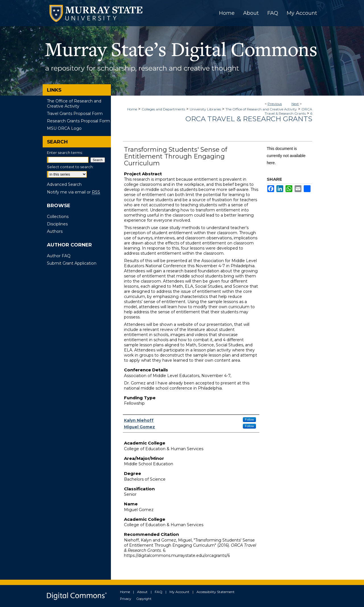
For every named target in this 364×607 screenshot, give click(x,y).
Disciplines (57, 224)
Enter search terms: (65, 153)
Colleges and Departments (163, 109)
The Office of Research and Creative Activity (261, 109)
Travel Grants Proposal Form (75, 114)
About (142, 592)
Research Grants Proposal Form (78, 121)
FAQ (159, 592)
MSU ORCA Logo (64, 128)
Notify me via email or (74, 192)
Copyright (144, 599)
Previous (275, 104)
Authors (55, 231)
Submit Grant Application (72, 263)
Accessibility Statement (216, 592)
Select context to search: (70, 167)
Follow (249, 419)
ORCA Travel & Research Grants (288, 111)
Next (295, 104)
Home (132, 109)
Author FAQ (59, 256)
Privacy (126, 599)
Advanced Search (64, 184)
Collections (58, 217)
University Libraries (205, 109)
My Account (179, 592)
